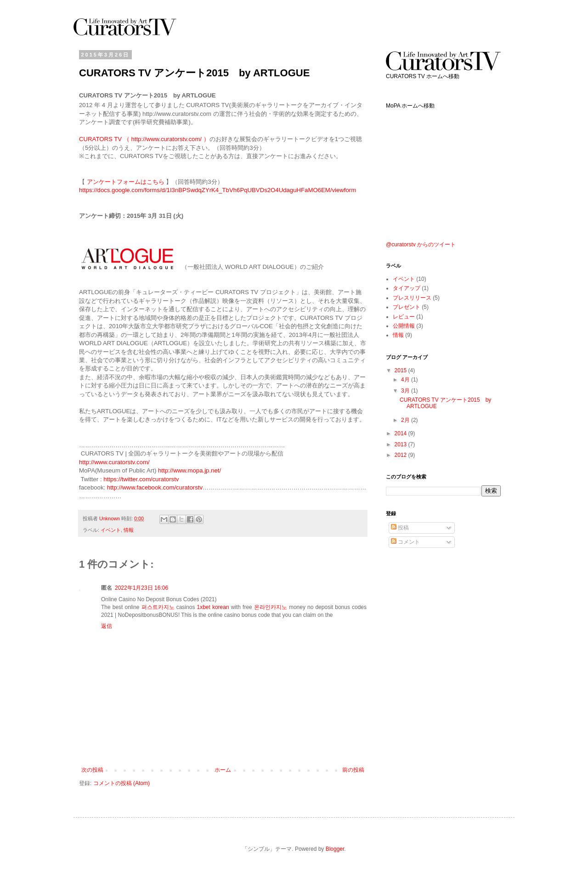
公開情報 (404, 326)
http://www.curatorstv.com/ (114, 462)
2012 (401, 455)
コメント (405, 542)
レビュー (404, 317)
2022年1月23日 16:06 (141, 588)
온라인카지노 (271, 607)
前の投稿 (353, 770)
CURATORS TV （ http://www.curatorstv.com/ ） (144, 139)
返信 (107, 626)
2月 (406, 420)
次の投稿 (92, 770)
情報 (129, 530)
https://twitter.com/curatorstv (141, 479)
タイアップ (407, 288)
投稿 (400, 528)
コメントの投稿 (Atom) (122, 783)
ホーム (223, 770)
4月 (406, 380)
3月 (406, 391)
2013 (401, 444)
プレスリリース (412, 298)
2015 (401, 370)
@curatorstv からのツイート (421, 245)
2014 (401, 433)
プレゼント (407, 307)
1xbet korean (213, 607)
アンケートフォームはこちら (126, 182)
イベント (111, 530)
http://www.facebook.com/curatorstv (155, 487)
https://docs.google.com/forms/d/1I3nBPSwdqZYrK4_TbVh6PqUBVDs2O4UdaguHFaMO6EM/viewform (218, 190)
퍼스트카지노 (158, 607)
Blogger (335, 849)
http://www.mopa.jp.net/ (189, 470)
